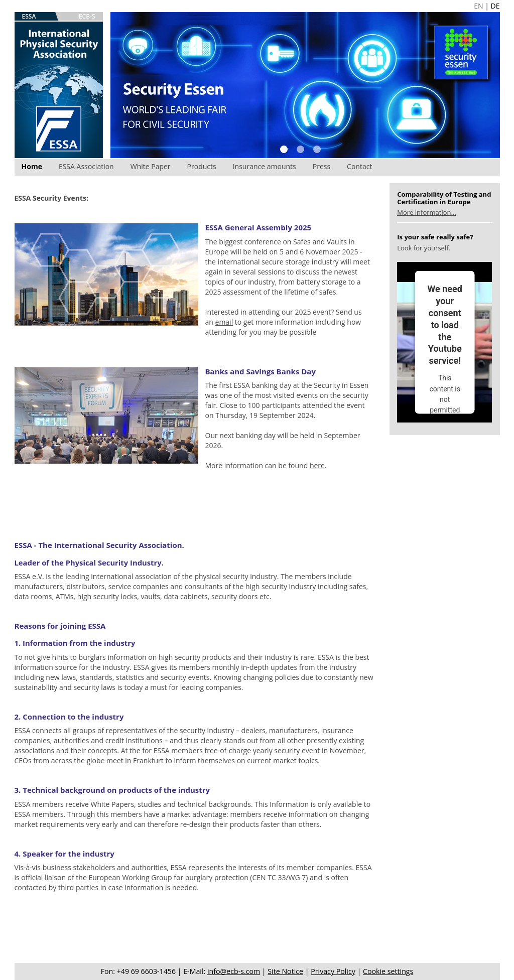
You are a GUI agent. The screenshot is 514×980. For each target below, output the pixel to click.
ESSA (29, 16)
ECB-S (87, 16)
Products (202, 166)
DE (495, 6)
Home (32, 166)
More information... (426, 212)
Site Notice (285, 971)
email (224, 322)
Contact (359, 166)
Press (322, 166)
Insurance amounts (265, 166)
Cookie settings (388, 971)
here (317, 465)
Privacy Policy (333, 971)
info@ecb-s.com (234, 971)
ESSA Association (86, 166)
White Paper (151, 166)
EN (478, 6)
